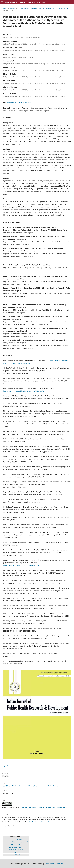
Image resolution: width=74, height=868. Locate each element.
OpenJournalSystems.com (54, 864)
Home (5, 8)
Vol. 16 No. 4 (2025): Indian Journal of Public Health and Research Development (43, 8)
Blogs (15, 852)
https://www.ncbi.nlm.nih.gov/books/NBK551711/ (21, 565)
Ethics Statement (12, 847)
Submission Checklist (16, 850)
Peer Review (15, 844)
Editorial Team (13, 839)
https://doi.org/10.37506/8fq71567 (19, 103)
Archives (13, 8)
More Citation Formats (11, 826)
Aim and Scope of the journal (17, 842)
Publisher (17, 855)
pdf (6, 766)
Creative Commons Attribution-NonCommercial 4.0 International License (44, 807)
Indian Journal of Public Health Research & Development (25, 2)
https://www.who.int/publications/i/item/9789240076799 (24, 391)
